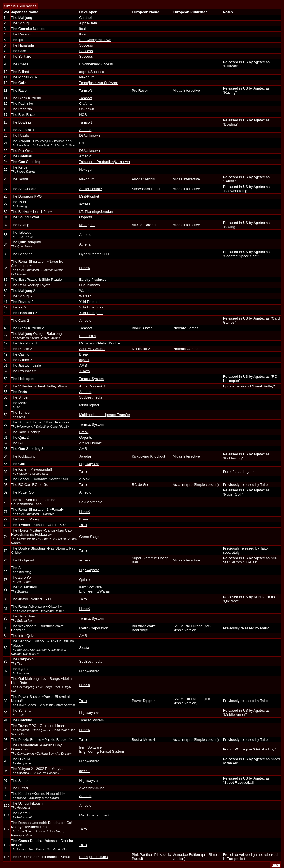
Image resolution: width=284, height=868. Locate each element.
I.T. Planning (89, 212)
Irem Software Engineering (90, 589)
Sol (82, 397)
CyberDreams (90, 254)
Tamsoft (85, 90)
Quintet (85, 580)
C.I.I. (106, 254)
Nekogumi (87, 77)
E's (82, 143)
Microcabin (88, 343)
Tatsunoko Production (96, 162)
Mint (83, 196)
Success (86, 45)
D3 (81, 135)
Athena (85, 244)
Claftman (86, 104)
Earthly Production (94, 279)
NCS (83, 115)
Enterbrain (87, 336)
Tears (83, 83)
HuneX (85, 268)
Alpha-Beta (88, 23)
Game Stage (89, 537)
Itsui (82, 29)
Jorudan (106, 212)
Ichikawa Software (104, 83)
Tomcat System (91, 379)
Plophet (93, 196)
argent (84, 72)
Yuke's (84, 371)
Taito (83, 472)
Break (84, 354)
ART (104, 386)
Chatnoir (86, 18)
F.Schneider (89, 64)
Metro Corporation (94, 628)
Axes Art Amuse (92, 349)
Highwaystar (89, 464)
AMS (83, 365)
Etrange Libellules (93, 857)
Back (276, 865)
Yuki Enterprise (91, 302)
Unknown (104, 40)
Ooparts (85, 217)
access (85, 204)
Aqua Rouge (89, 386)
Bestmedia (94, 397)
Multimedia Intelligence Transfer (105, 415)
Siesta (84, 648)
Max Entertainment (94, 815)
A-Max (84, 479)
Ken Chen (87, 40)
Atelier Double (90, 189)
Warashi (86, 291)
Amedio (85, 130)
